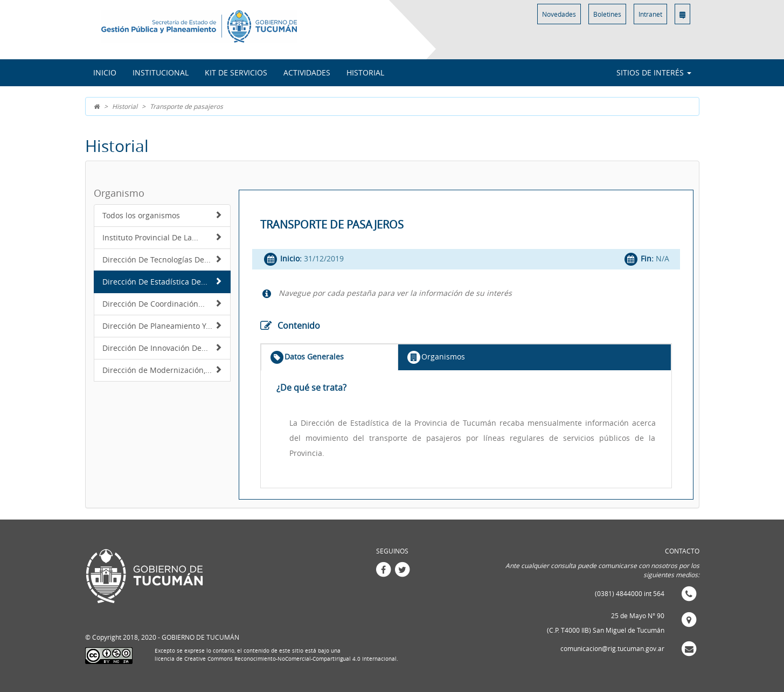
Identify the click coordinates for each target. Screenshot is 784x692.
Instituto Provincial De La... (162, 237)
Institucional (161, 72)
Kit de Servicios (236, 72)
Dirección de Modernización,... (162, 370)
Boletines (607, 14)
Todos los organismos (162, 215)
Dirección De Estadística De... (162, 282)
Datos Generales (307, 357)
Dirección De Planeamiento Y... (162, 326)
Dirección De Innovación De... (162, 348)
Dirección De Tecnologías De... (162, 259)
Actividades (307, 72)
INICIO (105, 72)
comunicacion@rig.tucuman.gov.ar (612, 648)
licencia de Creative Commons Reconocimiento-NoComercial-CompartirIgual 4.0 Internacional (276, 659)
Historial (365, 72)
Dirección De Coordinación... (162, 304)
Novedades (559, 14)
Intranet (650, 14)
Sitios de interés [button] (654, 72)
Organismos (436, 357)
